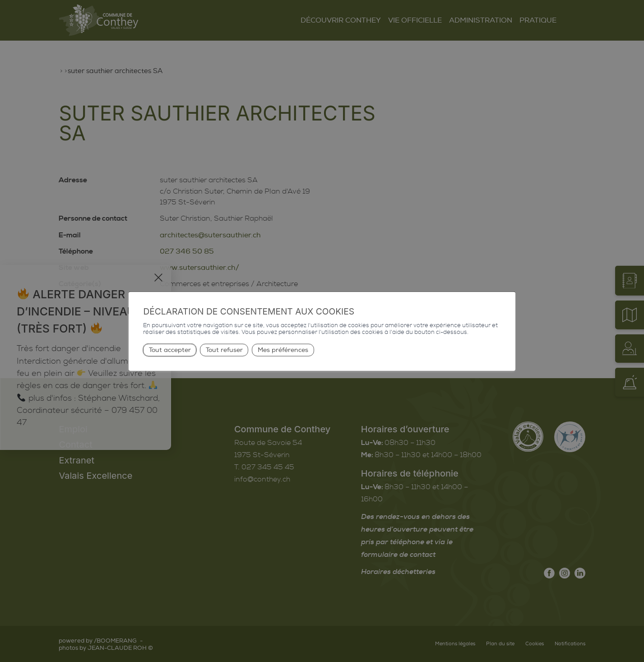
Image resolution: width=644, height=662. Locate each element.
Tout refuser (224, 350)
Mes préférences (283, 350)
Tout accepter (170, 350)
